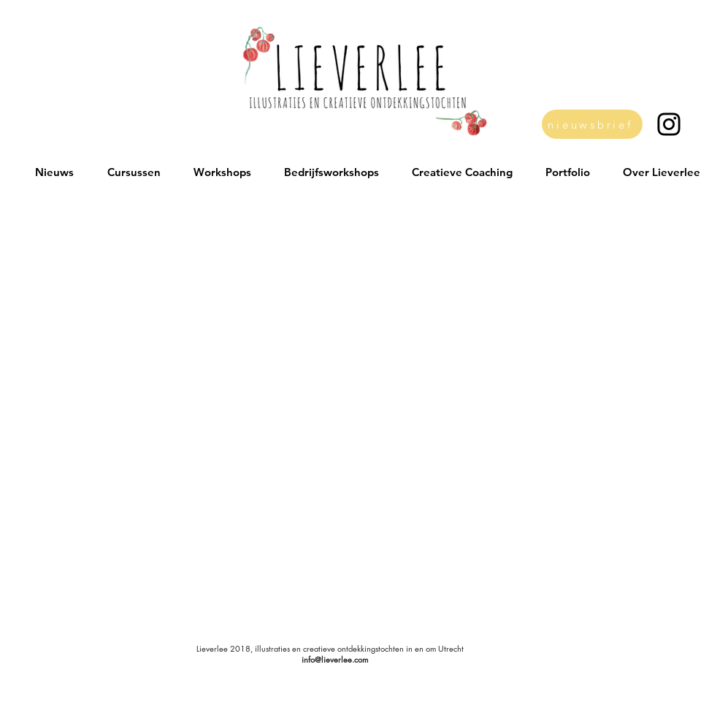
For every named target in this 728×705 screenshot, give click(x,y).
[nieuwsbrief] (592, 124)
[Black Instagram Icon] (669, 124)
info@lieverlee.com (335, 659)
